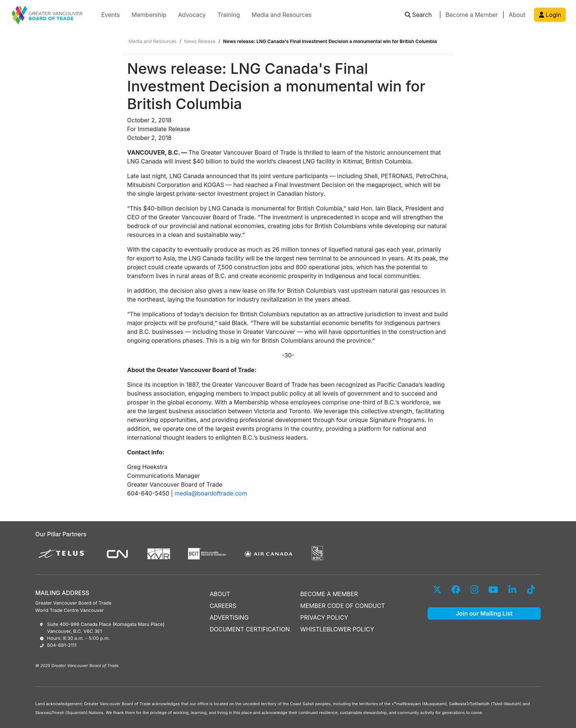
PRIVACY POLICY (324, 617)
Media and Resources (282, 15)
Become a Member (472, 15)
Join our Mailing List (484, 613)
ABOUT (220, 594)
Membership (149, 15)
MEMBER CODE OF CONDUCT (343, 606)
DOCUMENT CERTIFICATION (250, 629)
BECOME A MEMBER (329, 594)
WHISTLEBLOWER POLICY (337, 629)
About (517, 15)
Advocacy (192, 15)
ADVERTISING (229, 617)
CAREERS (223, 606)
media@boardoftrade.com (211, 493)
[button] (418, 15)
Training (229, 15)
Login (550, 15)
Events (111, 15)
